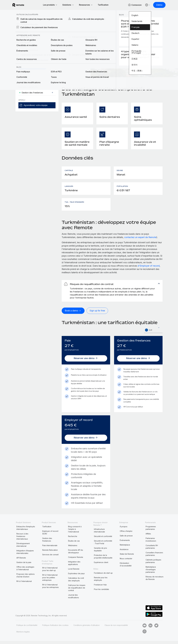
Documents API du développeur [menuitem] (76, 554)
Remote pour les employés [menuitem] (101, 582)
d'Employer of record (149, 266)
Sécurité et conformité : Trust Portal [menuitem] (103, 545)
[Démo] (156, 5)
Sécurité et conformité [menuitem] (103, 539)
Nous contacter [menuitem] (126, 562)
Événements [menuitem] (125, 543)
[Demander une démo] (32, 66)
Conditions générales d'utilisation (89, 628)
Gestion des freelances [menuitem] (47, 543)
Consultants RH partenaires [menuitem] (152, 550)
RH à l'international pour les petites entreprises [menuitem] (50, 581)
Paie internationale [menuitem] (50, 548)
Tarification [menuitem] (47, 530)
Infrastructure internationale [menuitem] (99, 533)
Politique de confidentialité (27, 628)
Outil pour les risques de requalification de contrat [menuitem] (77, 591)
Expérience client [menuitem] (101, 565)
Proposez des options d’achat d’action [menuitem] (26, 578)
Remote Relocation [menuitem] (50, 553)
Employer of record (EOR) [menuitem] (50, 535)
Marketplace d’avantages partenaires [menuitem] (151, 573)
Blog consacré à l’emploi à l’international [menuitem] (75, 532)
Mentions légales (23, 635)
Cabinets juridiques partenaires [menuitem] (153, 564)
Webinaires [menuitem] (73, 548)
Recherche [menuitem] (73, 539)
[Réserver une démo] (86, 361)
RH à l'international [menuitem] (24, 584)
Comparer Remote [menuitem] (76, 560)
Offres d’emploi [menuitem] (126, 534)
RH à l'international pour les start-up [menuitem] (50, 572)
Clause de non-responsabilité (119, 628)
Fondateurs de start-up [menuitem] (103, 576)
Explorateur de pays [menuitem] (29, 20)
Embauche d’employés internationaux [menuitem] (26, 531)
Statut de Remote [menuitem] (127, 557)
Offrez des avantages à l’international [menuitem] (25, 571)
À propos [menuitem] (124, 530)
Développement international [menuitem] (23, 548)
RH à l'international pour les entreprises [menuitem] (50, 589)
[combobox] (153, 333)
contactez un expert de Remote (140, 238)
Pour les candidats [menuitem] (101, 592)
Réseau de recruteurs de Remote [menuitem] (155, 581)
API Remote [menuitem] (21, 561)
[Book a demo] (73, 314)
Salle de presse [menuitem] (126, 539)
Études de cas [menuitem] (74, 544)
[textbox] (153, 333)
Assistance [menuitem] (124, 552)
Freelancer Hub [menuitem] (100, 588)
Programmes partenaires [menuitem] (151, 531)
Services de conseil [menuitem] (50, 558)
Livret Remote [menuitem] (74, 572)
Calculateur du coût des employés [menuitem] (76, 582)
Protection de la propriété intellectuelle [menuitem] (103, 560)
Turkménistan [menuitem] (50, 20)
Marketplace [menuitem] (125, 548)
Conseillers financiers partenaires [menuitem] (154, 557)
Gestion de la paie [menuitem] (24, 565)
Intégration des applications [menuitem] (74, 566)
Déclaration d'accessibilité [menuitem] (126, 567)
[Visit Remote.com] (21, 5)
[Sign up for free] (98, 314)
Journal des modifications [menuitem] (73, 599)
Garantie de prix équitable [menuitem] (100, 552)
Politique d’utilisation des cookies (57, 628)
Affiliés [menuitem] (148, 537)
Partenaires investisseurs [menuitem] (151, 543)
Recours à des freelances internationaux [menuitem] (22, 539)
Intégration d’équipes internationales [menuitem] (25, 555)
